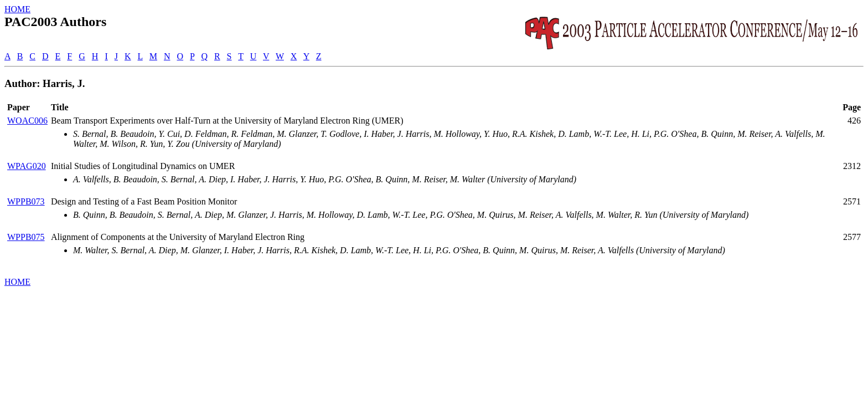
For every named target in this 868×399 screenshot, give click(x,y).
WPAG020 (27, 166)
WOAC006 (27, 121)
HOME (17, 9)
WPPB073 (26, 201)
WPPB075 (26, 237)
